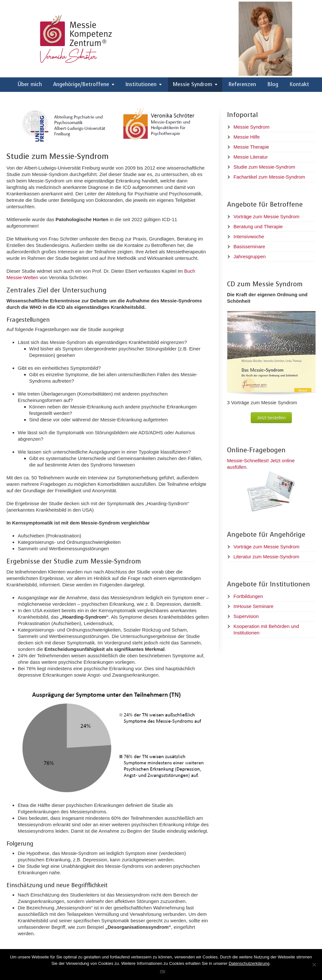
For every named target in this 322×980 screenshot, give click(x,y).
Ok (163, 972)
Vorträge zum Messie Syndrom (266, 216)
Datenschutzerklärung (249, 963)
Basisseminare (249, 246)
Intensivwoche (249, 236)
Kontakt (299, 84)
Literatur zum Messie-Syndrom (266, 557)
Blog (273, 84)
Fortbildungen (248, 596)
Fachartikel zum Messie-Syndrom (269, 177)
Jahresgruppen (250, 256)
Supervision (246, 616)
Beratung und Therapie (258, 226)
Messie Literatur (251, 157)
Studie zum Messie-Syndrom (264, 167)
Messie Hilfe (247, 137)
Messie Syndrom (193, 84)
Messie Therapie (251, 147)
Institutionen (141, 84)
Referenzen (242, 84)
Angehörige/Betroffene (81, 84)
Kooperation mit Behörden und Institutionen (266, 629)
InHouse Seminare (253, 606)
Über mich (30, 84)
